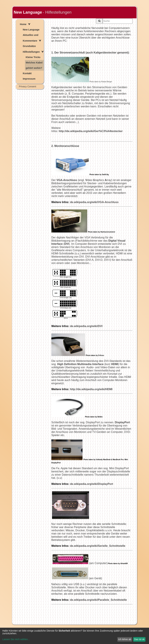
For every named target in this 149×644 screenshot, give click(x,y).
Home (23, 24)
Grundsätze (29, 46)
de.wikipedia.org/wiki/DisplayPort (92, 484)
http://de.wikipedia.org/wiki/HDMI (82, 389)
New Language (28, 12)
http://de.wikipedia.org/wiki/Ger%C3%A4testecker (91, 131)
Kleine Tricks (33, 57)
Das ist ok (139, 639)
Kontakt (27, 73)
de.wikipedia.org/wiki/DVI (86, 326)
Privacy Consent (28, 86)
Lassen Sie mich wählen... (16, 639)
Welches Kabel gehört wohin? (34, 65)
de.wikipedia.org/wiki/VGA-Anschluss (85, 202)
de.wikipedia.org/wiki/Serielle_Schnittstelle (98, 546)
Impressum (29, 79)
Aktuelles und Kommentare (30, 38)
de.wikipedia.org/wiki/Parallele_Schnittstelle (98, 600)
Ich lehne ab (125, 639)
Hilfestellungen (31, 52)
